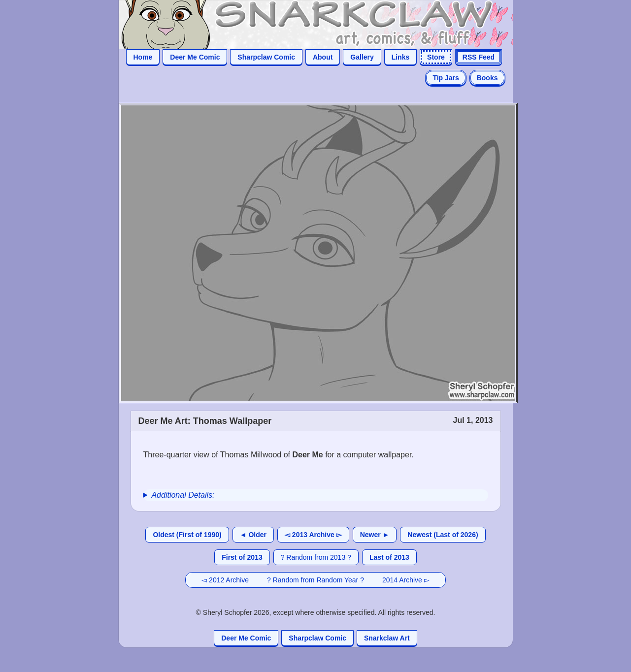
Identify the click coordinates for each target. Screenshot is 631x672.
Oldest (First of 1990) (187, 535)
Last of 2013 (389, 557)
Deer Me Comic (195, 57)
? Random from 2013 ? (316, 557)
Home (143, 57)
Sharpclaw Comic (266, 57)
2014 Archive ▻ (406, 580)
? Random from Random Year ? (315, 580)
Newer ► (375, 535)
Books (487, 78)
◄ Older (253, 535)
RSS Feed (479, 57)
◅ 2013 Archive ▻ (313, 535)
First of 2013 (242, 557)
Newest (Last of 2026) (443, 535)
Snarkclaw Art (387, 638)
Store (436, 57)
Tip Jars (446, 78)
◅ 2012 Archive (225, 580)
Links (401, 57)
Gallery (362, 57)
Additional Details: (183, 495)
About (323, 57)
